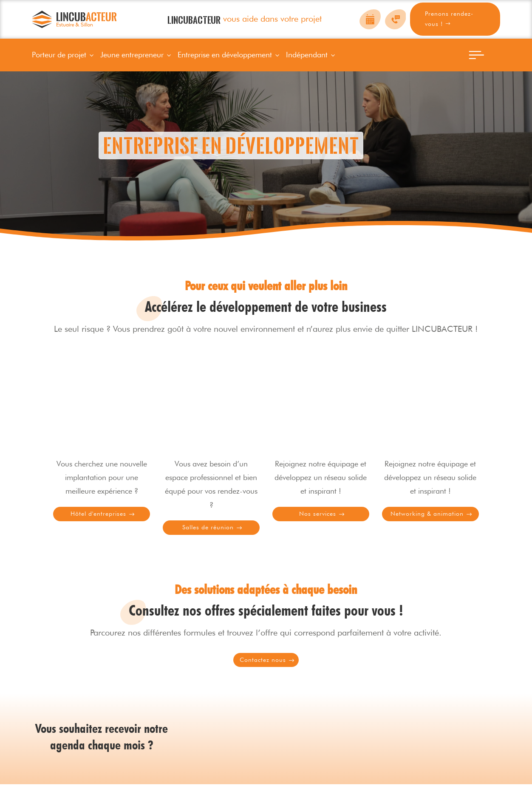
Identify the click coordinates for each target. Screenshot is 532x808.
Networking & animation (428, 523)
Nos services (318, 518)
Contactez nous (264, 681)
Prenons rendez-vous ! (449, 19)
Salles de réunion (209, 537)
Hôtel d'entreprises (99, 518)
